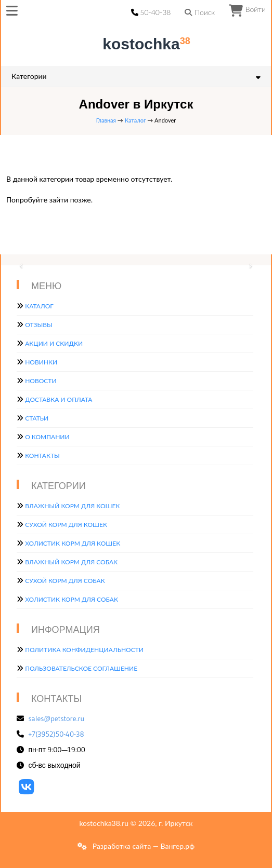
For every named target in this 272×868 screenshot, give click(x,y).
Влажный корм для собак (71, 562)
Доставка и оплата (59, 399)
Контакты (42, 456)
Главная (106, 120)
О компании (47, 437)
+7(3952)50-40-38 (56, 734)
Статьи (37, 418)
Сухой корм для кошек (66, 525)
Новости (41, 381)
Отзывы (39, 325)
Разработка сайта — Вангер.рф (143, 846)
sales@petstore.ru (57, 718)
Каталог (135, 120)
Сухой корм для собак (65, 581)
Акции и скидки (54, 343)
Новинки (41, 362)
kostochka (138, 44)
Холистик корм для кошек (73, 543)
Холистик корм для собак (72, 599)
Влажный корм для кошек (72, 506)
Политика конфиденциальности (84, 650)
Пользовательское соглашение (81, 668)
